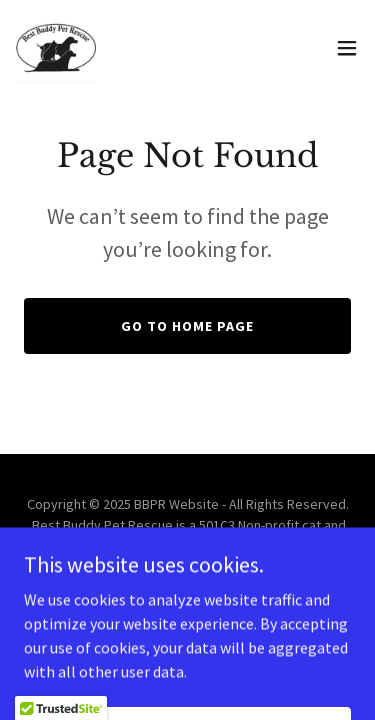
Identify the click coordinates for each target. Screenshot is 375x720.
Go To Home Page (187, 326)
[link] (56, 48)
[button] (347, 48)
